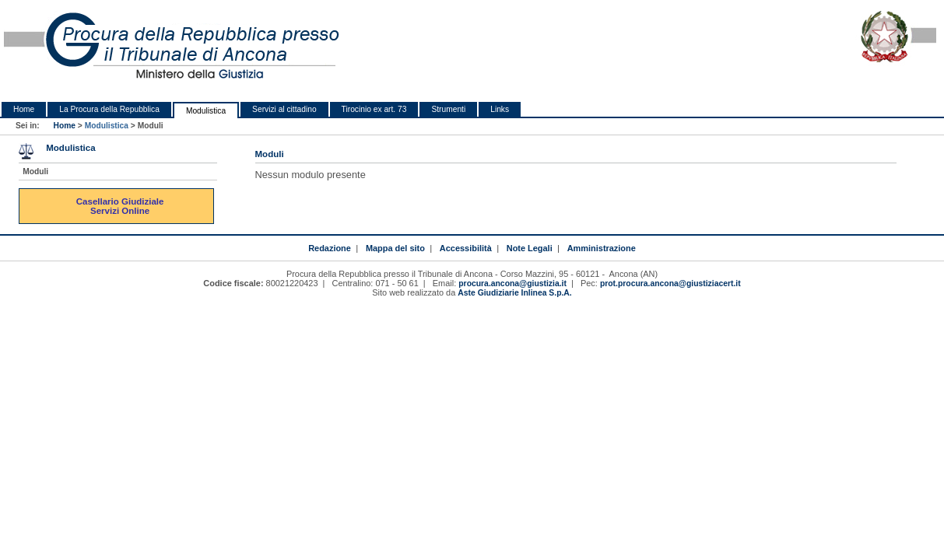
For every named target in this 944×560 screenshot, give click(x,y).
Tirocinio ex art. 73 (374, 109)
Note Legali (530, 248)
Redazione (330, 248)
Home (24, 109)
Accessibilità (466, 248)
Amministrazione (602, 248)
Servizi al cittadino (284, 109)
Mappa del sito (395, 248)
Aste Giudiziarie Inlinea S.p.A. (514, 293)
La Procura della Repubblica (109, 109)
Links (500, 109)
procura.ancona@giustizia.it (512, 283)
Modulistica (206, 111)
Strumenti (448, 109)
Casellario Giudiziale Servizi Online (121, 206)
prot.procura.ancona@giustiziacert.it (670, 283)
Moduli (35, 171)
